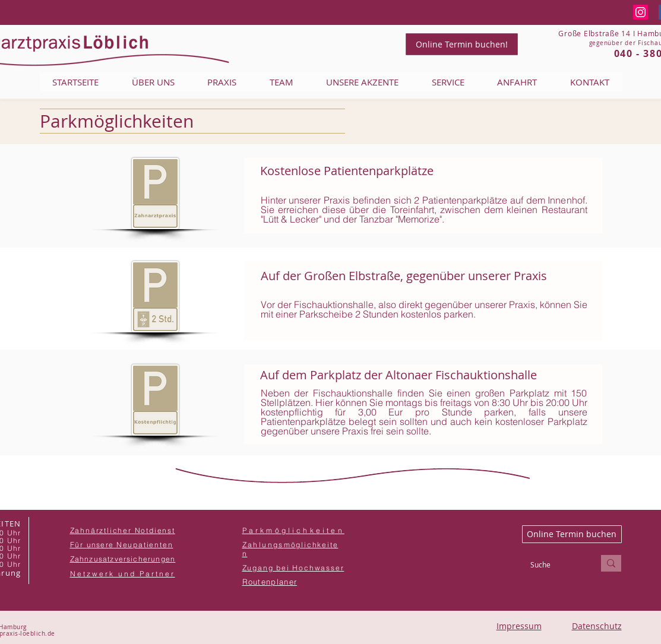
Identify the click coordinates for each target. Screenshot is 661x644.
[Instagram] (641, 12)
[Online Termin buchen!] (462, 44)
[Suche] (553, 565)
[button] (123, 559)
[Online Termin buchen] (572, 534)
